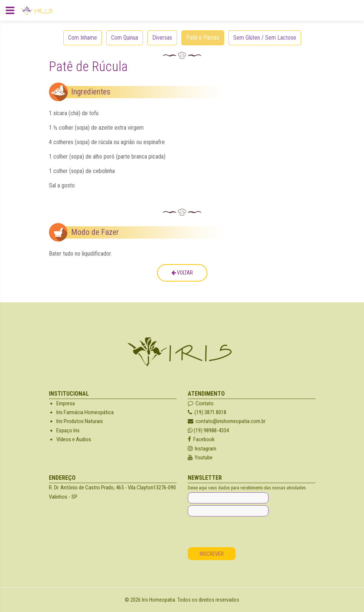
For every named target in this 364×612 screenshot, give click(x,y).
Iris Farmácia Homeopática (85, 412)
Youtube (200, 458)
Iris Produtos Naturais (80, 421)
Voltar (182, 273)
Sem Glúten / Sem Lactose (265, 38)
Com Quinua (125, 38)
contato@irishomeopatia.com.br (227, 421)
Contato (201, 403)
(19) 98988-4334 (208, 430)
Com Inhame (83, 38)
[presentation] (244, 533)
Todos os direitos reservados (208, 600)
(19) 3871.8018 (207, 412)
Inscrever (212, 554)
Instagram (202, 449)
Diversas (162, 38)
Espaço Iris (68, 430)
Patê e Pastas (203, 38)
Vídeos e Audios (74, 439)
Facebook (201, 439)
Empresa (66, 403)
